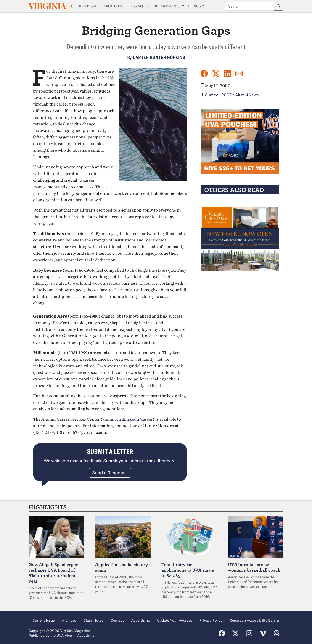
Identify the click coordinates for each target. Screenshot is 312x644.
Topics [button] (194, 6)
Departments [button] (167, 6)
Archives (113, 6)
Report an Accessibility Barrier (255, 620)
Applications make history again (122, 567)
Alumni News (247, 95)
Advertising (140, 620)
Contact (117, 620)
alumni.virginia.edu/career (128, 419)
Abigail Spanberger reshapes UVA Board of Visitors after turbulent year (53, 573)
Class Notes (138, 6)
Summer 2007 (218, 95)
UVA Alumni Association (77, 635)
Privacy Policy (211, 620)
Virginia (47, 6)
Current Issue (85, 6)
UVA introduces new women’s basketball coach (254, 567)
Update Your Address (175, 620)
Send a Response (110, 473)
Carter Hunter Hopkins (159, 57)
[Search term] (250, 6)
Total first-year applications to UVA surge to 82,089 (188, 570)
